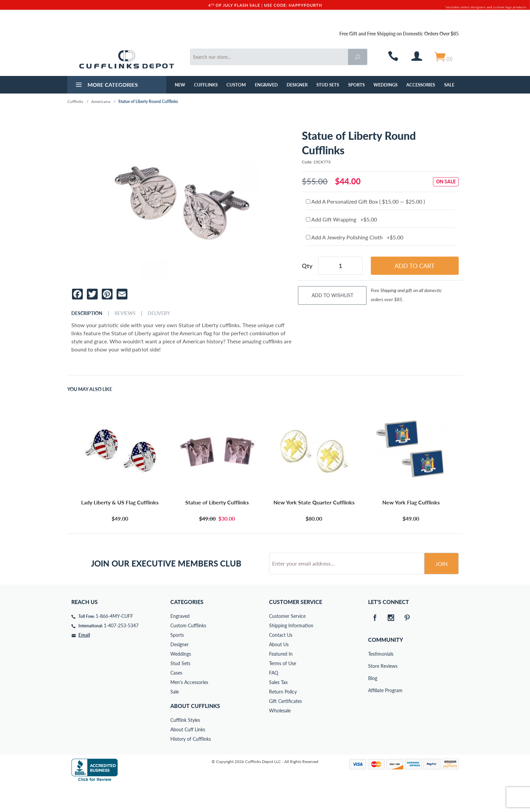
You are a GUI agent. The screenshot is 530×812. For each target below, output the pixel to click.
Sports (356, 85)
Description (87, 313)
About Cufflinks (195, 731)
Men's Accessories (189, 708)
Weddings (386, 85)
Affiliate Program (373, 716)
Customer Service (287, 642)
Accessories (421, 85)
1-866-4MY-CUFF (114, 642)
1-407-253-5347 (121, 651)
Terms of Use (283, 689)
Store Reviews (373, 692)
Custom (236, 85)
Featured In (281, 679)
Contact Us (281, 661)
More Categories (106, 85)
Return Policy (283, 717)
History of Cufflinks (191, 765)
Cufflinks (206, 85)
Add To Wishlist (332, 295)
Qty (307, 266)
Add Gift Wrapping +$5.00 (341, 219)
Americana (101, 101)
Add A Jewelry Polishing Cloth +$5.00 (355, 237)
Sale (449, 85)
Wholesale (280, 736)
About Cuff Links (188, 755)
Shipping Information (291, 651)
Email (84, 661)
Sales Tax (278, 708)
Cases (176, 698)
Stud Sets (328, 85)
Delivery (159, 313)
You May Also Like (90, 389)
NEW (180, 85)
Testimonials (373, 679)
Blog (373, 704)
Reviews (125, 313)
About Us (279, 670)
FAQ (274, 698)
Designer (297, 85)
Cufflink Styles (185, 746)
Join (441, 589)
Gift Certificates (285, 727)
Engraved (266, 85)
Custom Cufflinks (188, 651)
